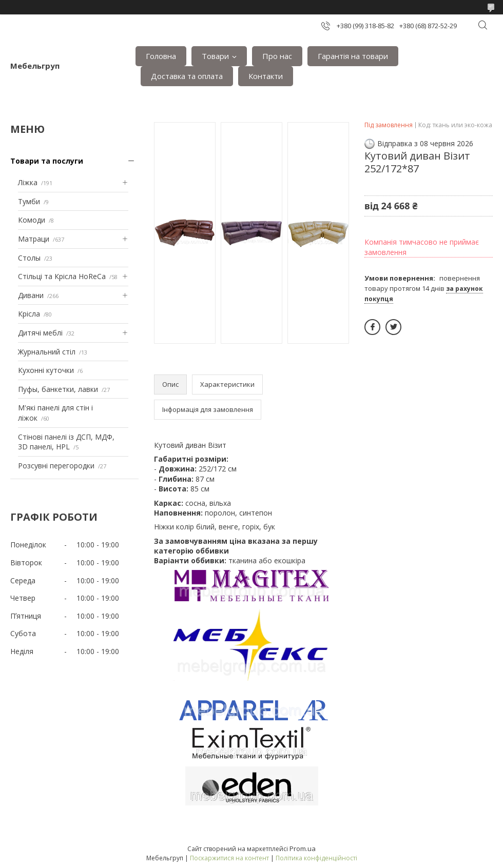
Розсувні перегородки (56, 466)
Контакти (266, 76)
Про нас (277, 56)
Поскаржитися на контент (229, 858)
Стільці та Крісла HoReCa (62, 276)
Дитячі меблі (40, 333)
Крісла (29, 314)
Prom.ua (303, 849)
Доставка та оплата (187, 76)
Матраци (34, 239)
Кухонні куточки (46, 370)
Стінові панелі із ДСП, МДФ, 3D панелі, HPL (66, 442)
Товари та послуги (47, 161)
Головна (161, 56)
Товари (215, 56)
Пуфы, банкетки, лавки (58, 389)
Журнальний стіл (47, 352)
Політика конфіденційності (316, 858)
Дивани (31, 295)
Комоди (32, 220)
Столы (29, 258)
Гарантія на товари (353, 56)
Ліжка (28, 182)
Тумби (29, 201)
